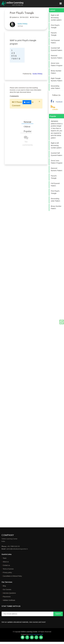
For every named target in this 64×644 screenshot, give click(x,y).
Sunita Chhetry (23, 24)
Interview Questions (9, 593)
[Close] (39, 101)
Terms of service (8, 569)
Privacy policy (7, 572)
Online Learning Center (36, 634)
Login (27, 102)
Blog (4, 586)
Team (5, 558)
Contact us (6, 565)
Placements (7, 597)
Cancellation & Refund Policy (12, 576)
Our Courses (7, 589)
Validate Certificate (9, 600)
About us (6, 562)
